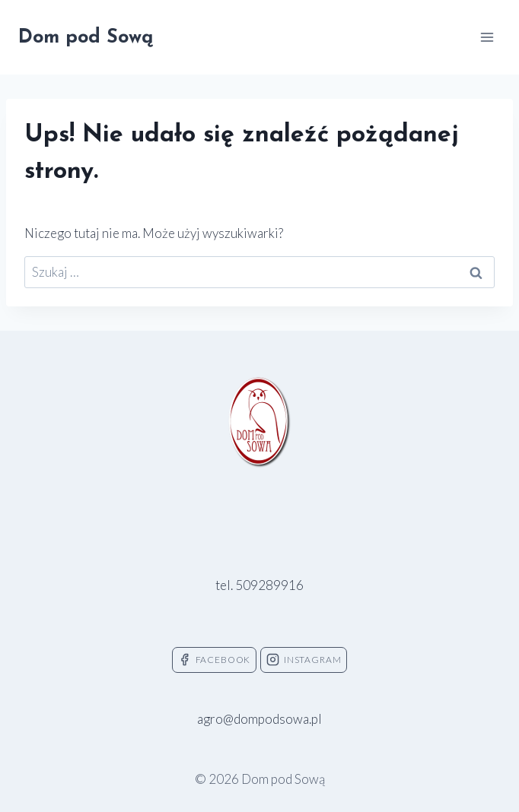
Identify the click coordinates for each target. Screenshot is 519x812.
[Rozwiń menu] (487, 37)
